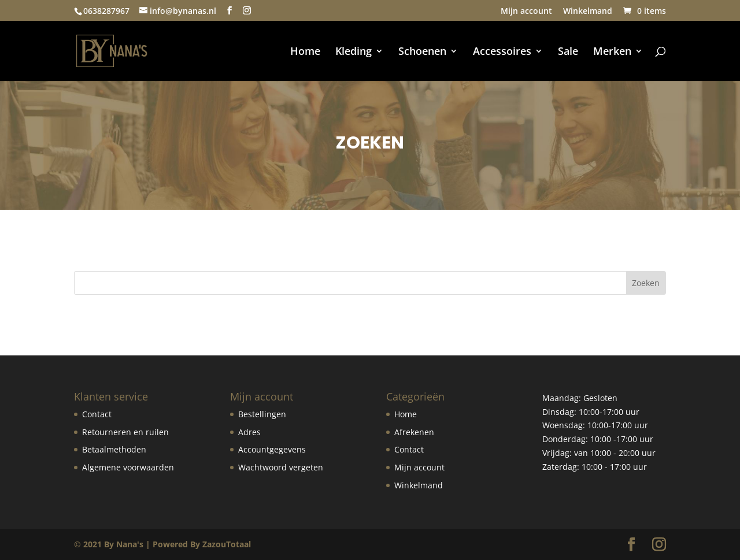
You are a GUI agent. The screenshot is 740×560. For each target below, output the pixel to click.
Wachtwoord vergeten (281, 467)
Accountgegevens (272, 449)
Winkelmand (588, 12)
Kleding (354, 52)
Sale (568, 52)
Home (305, 52)
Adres (249, 432)
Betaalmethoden (114, 449)
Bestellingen (262, 414)
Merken (612, 52)
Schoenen (422, 52)
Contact (97, 414)
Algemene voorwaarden (128, 467)
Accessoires (502, 52)
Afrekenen (414, 432)
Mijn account (526, 12)
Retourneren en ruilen (125, 432)
